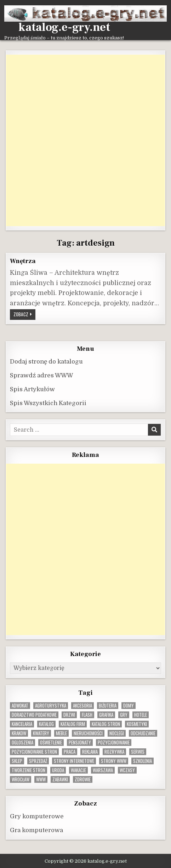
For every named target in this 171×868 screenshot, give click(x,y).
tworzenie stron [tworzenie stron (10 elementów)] (28, 770)
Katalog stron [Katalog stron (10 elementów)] (106, 724)
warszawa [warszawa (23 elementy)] (103, 770)
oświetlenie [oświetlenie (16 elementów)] (51, 743)
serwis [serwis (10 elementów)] (138, 752)
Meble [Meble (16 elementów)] (61, 733)
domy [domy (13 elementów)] (129, 706)
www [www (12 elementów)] (41, 779)
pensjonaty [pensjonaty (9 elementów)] (80, 743)
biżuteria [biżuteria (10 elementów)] (108, 706)
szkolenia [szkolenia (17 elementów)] (142, 761)
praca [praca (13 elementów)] (70, 752)
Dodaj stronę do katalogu (46, 362)
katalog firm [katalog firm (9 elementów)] (73, 724)
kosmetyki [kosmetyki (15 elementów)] (137, 724)
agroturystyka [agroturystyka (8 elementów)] (51, 706)
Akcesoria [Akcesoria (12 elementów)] (82, 706)
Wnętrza (23, 261)
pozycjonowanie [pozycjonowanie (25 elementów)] (114, 743)
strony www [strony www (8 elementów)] (114, 761)
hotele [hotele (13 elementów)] (141, 715)
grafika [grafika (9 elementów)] (106, 715)
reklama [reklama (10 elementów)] (90, 752)
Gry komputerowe (37, 816)
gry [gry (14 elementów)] (124, 715)
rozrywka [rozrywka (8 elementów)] (114, 752)
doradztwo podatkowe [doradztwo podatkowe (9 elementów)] (34, 715)
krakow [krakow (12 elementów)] (19, 733)
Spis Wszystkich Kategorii (48, 403)
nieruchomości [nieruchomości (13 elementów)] (88, 733)
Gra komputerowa (36, 830)
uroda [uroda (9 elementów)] (58, 770)
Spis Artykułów (32, 389)
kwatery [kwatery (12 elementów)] (41, 733)
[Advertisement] (85, 140)
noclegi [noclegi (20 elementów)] (117, 733)
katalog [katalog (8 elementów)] (46, 724)
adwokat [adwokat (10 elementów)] (20, 706)
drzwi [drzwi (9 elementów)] (69, 715)
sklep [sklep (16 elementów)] (17, 761)
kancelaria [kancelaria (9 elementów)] (22, 724)
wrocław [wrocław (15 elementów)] (21, 779)
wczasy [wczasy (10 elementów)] (127, 770)
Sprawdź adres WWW (41, 375)
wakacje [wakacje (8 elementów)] (78, 770)
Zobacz (24, 314)
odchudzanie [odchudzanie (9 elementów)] (143, 733)
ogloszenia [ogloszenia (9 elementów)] (22, 743)
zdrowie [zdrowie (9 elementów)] (83, 779)
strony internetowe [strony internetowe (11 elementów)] (74, 761)
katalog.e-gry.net (64, 27)
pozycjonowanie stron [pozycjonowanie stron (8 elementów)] (34, 752)
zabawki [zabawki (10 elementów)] (60, 779)
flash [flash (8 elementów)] (87, 715)
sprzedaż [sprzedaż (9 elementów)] (38, 761)
